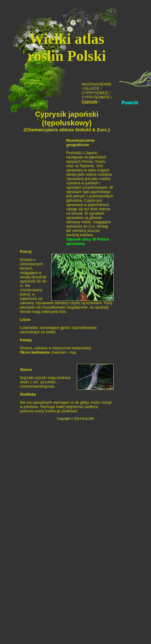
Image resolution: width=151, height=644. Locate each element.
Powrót (130, 103)
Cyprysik (89, 102)
